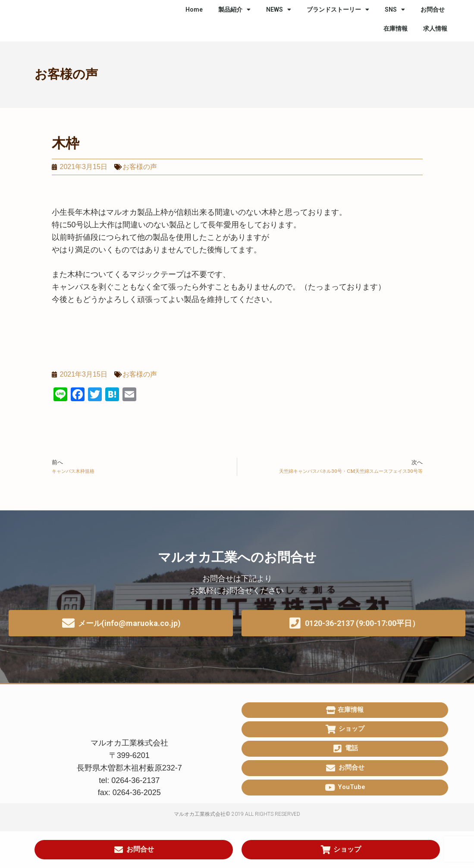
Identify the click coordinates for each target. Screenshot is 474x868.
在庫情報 (396, 28)
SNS (395, 9)
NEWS (279, 9)
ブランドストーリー (338, 9)
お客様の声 (66, 74)
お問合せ (433, 9)
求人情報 (435, 28)
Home (194, 9)
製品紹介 (234, 9)
